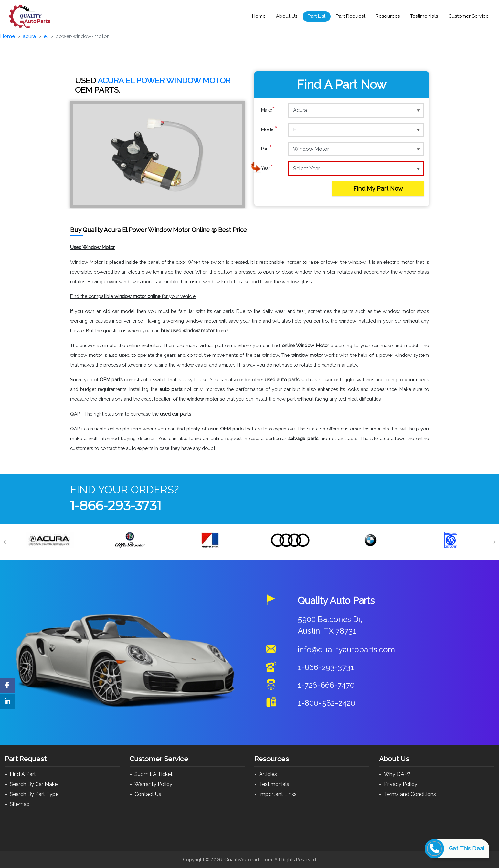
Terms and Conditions (410, 794)
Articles (268, 774)
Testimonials (424, 16)
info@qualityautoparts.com (346, 650)
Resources (388, 16)
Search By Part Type (34, 794)
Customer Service (468, 16)
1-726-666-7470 (326, 685)
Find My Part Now (378, 188)
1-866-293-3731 (116, 506)
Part (266, 149)
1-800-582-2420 (326, 703)
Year (267, 168)
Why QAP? (397, 774)
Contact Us (148, 794)
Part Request (350, 16)
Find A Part (23, 774)
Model (269, 129)
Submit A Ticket (154, 774)
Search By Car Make (34, 784)
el (46, 36)
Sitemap (20, 804)
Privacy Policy (401, 784)
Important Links (278, 794)
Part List (317, 16)
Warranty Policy (153, 784)
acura (29, 36)
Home (259, 16)
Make (268, 110)
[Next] (494, 542)
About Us (287, 16)
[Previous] (5, 542)
